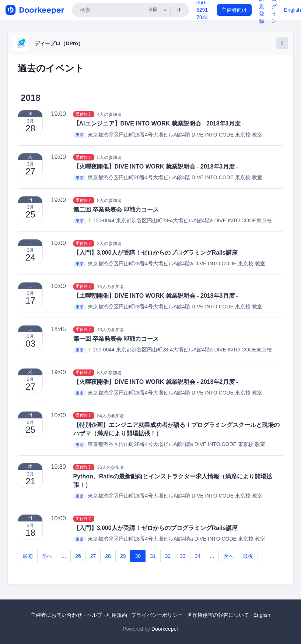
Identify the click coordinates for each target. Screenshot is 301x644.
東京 (80, 135)
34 (198, 556)
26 (78, 556)
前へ (47, 556)
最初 (28, 556)
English (293, 10)
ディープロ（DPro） (59, 43)
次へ (228, 556)
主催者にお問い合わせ (56, 615)
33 (183, 556)
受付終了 (84, 114)
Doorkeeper (165, 629)
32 (168, 556)
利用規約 (117, 615)
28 (108, 556)
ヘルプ (94, 615)
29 (123, 556)
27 (93, 556)
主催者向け (234, 10)
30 (138, 556)
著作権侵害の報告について (218, 615)
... (64, 556)
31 (153, 556)
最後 (248, 556)
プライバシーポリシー (157, 615)
